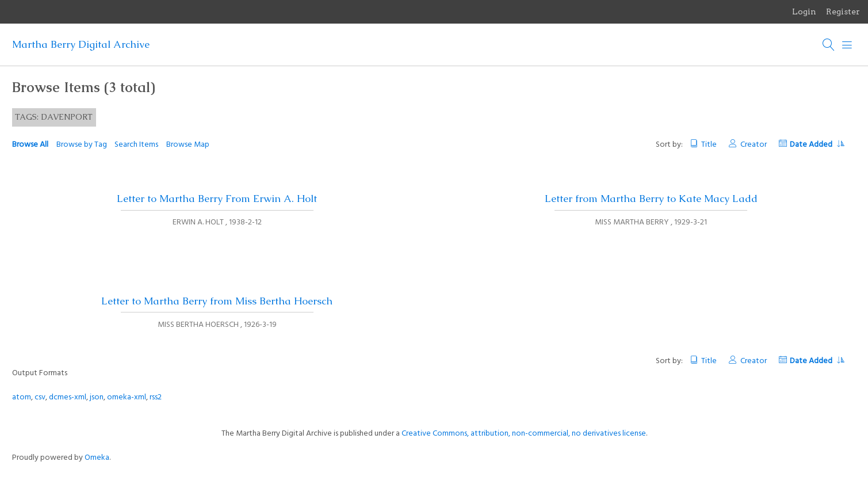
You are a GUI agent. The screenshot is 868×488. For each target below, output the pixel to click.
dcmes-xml (68, 397)
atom (22, 397)
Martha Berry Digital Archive (81, 44)
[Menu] (847, 45)
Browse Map (188, 145)
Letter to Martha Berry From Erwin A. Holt (217, 199)
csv (40, 397)
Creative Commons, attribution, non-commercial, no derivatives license (524, 434)
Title (709, 145)
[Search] (829, 45)
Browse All (30, 145)
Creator (754, 145)
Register (843, 12)
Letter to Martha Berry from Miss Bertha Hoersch (217, 301)
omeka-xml (127, 397)
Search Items (136, 145)
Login (804, 12)
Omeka (97, 458)
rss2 (156, 397)
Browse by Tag (82, 145)
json (97, 397)
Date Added (817, 145)
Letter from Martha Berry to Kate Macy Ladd (651, 199)
